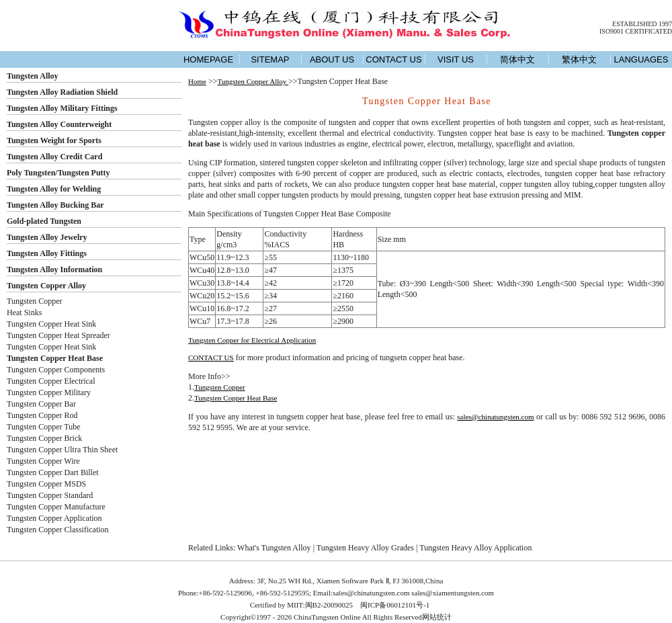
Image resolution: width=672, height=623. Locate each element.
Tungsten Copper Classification (58, 530)
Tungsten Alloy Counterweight (59, 124)
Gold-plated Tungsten (44, 221)
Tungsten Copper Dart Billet (53, 472)
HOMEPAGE (208, 59)
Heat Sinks (24, 313)
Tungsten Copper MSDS (46, 484)
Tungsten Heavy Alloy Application (475, 548)
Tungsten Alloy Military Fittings (62, 108)
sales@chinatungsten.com (495, 417)
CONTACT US (393, 59)
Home (197, 81)
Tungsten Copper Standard (50, 495)
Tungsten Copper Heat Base (236, 398)
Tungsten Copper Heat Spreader (58, 335)
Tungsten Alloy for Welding (54, 189)
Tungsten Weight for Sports (54, 140)
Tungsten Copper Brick (44, 438)
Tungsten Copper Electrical (51, 381)
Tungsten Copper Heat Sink (51, 324)
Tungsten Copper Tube (44, 427)
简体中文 (517, 59)
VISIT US (456, 59)
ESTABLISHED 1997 (642, 24)
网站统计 (437, 617)
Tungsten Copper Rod (42, 415)
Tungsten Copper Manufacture (56, 507)
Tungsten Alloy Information (54, 269)
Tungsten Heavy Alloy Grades (365, 548)
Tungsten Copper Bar (41, 404)
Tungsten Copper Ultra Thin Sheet (62, 450)
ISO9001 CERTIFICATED (636, 31)
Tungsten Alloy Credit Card (54, 157)
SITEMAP (270, 59)
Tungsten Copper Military (49, 392)
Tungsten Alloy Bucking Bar (55, 205)
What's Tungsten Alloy (274, 548)
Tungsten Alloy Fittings (47, 253)
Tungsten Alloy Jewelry (47, 237)
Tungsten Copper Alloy (46, 286)
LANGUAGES (641, 59)
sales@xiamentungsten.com (453, 593)
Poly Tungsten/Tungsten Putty (58, 173)
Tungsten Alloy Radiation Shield (62, 92)
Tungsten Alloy (33, 76)
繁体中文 (579, 59)
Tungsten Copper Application (54, 518)
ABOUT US (332, 59)
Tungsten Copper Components (56, 370)
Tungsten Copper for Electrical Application (252, 340)
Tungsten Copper (35, 301)
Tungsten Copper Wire (43, 461)
